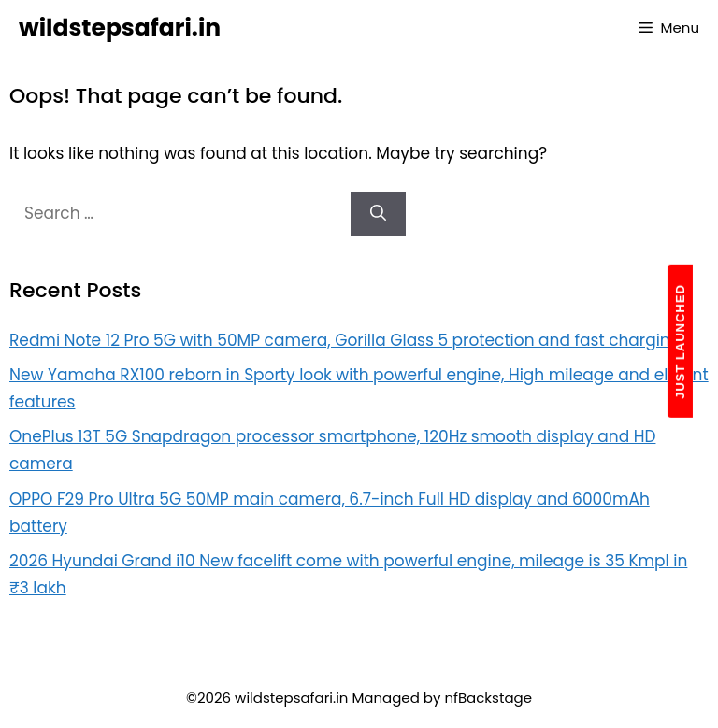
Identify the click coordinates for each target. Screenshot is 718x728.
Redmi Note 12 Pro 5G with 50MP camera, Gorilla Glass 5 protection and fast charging (345, 340)
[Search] (378, 214)
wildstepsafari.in (120, 28)
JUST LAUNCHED (680, 342)
